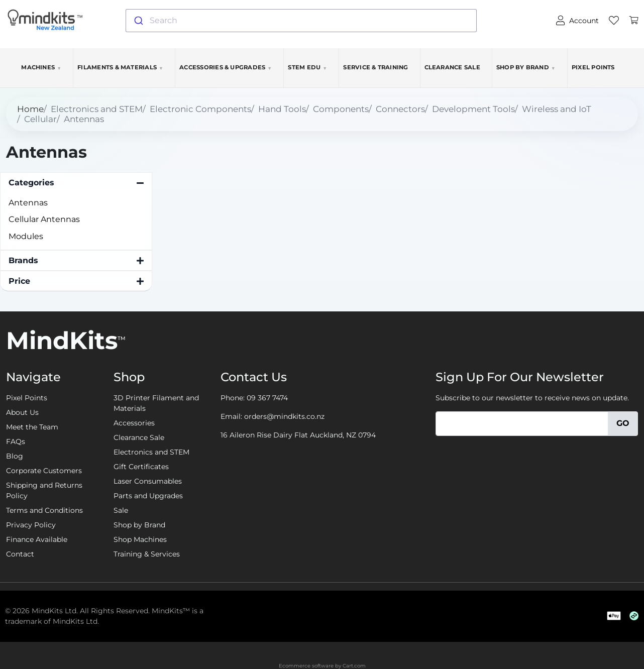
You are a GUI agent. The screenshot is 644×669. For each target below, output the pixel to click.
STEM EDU (307, 67)
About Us (22, 412)
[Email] (522, 424)
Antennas (28, 203)
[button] (76, 183)
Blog (15, 456)
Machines (41, 67)
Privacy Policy (31, 525)
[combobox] (301, 21)
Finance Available (37, 539)
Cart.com (354, 666)
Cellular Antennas (44, 219)
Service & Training (375, 67)
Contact (20, 554)
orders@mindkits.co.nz (284, 416)
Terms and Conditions (44, 510)
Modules (26, 236)
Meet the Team (32, 427)
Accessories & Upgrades (226, 67)
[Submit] (138, 21)
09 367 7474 (267, 398)
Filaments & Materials (120, 67)
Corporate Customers (44, 471)
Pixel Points (593, 67)
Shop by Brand (526, 67)
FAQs (16, 441)
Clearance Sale (452, 67)
